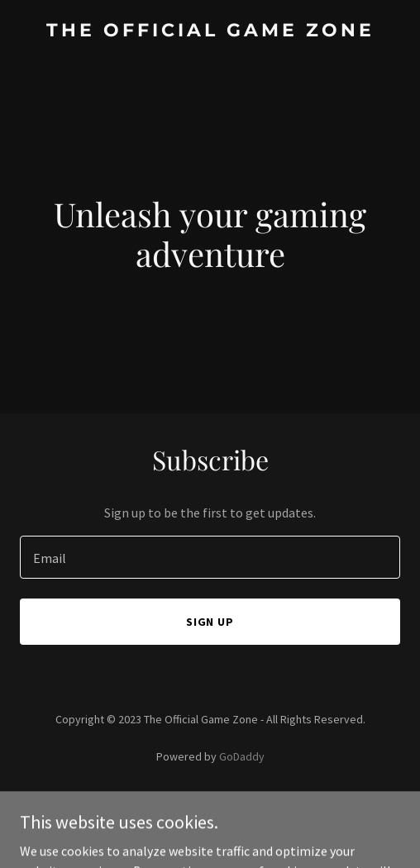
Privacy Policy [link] (210, 803)
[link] (210, 31)
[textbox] (210, 557)
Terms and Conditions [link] (210, 824)
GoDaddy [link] (242, 756)
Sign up (210, 622)
